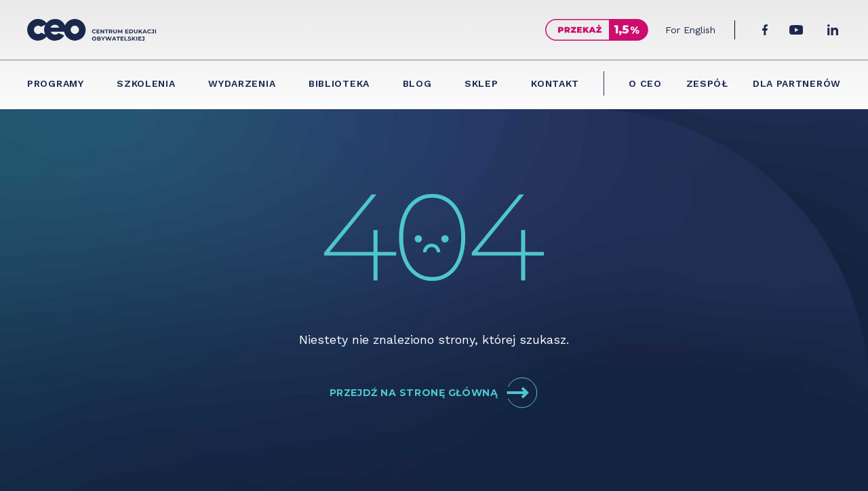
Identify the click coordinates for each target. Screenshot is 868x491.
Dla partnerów (797, 83)
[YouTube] (796, 30)
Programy (56, 83)
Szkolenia (146, 83)
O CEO (645, 83)
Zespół (707, 83)
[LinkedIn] (833, 30)
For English (690, 30)
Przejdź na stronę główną (434, 393)
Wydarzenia (242, 83)
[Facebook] (765, 30)
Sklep (481, 83)
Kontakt (555, 83)
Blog (417, 83)
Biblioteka (339, 83)
